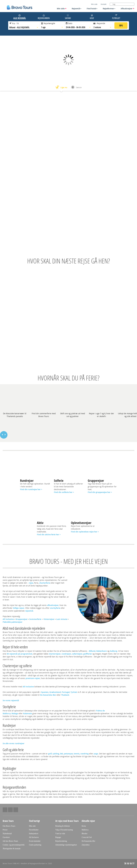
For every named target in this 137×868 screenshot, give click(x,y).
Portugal (66, 692)
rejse (31, 583)
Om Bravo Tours (9, 826)
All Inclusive (8, 619)
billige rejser (19, 608)
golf (50, 754)
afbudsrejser (53, 605)
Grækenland (55, 692)
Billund (92, 651)
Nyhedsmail (7, 834)
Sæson (76, 87)
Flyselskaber (34, 830)
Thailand (65, 695)
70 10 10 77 (129, 863)
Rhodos (84, 834)
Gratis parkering (35, 845)
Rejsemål (77, 9)
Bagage (58, 837)
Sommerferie (36, 619)
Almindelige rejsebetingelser (66, 845)
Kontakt (104, 4)
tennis (77, 754)
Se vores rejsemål (11, 700)
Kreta (84, 826)
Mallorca (85, 830)
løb (62, 754)
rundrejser (66, 654)
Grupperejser (22, 619)
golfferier (88, 654)
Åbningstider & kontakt (12, 849)
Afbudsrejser (128, 9)
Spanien (45, 692)
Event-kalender (35, 841)
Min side (62, 9)
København (102, 651)
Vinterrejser (49, 619)
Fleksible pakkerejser (13, 622)
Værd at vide (60, 834)
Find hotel (92, 9)
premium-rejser (33, 678)
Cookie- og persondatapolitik (14, 845)
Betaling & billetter (63, 826)
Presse (5, 830)
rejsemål (29, 611)
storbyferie (55, 608)
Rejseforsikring (61, 841)
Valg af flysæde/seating (64, 830)
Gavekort (6, 837)
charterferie (45, 583)
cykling (56, 754)
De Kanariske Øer (48, 695)
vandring (84, 754)
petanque (68, 754)
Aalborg (114, 651)
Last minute (62, 619)
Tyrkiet (74, 692)
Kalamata (27, 713)
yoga (96, 754)
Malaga (15, 713)
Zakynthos (86, 845)
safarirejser (77, 654)
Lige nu (61, 87)
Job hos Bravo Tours (10, 841)
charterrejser (55, 654)
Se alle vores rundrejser (14, 743)
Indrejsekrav (34, 834)
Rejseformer (109, 9)
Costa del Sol (87, 837)
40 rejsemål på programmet (20, 654)
